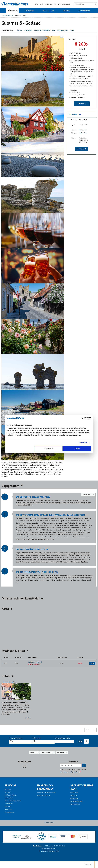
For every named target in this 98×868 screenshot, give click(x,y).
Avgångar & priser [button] (63, 30)
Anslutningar (74, 798)
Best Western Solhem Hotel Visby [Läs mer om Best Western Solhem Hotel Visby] (14, 702)
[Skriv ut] (91, 730)
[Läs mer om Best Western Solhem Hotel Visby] (16, 700)
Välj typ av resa (16, 738)
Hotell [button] (72, 30)
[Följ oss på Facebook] (23, 766)
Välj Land (36, 738)
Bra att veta (74, 793)
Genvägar (10, 785)
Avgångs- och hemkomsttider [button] (42, 30)
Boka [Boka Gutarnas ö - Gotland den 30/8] (92, 663)
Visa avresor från (62, 738)
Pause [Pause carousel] (60, 458)
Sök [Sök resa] (81, 741)
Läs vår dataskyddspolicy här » (70, 772)
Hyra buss (8, 806)
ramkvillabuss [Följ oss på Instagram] (83, 133)
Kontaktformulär (82, 149)
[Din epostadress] (71, 765)
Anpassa (49, 448)
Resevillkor (73, 795)
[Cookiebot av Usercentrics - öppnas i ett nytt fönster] (82, 418)
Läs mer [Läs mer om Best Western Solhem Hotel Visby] (27, 718)
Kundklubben (9, 798)
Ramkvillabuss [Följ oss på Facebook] (83, 130)
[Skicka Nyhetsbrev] (84, 765)
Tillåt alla (77, 448)
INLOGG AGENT (49, 823)
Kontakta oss (38, 4)
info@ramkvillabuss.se (86, 125)
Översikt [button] (20, 30)
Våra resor (8, 789)
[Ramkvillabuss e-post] (48, 851)
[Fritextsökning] (84, 4)
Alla (21, 741)
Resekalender (86, 741)
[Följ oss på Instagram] (26, 766)
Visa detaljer (83, 442)
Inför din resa (50, 4)
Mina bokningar (64, 4)
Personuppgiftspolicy (77, 801)
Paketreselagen (75, 804)
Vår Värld (7, 792)
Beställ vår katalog (43, 795)
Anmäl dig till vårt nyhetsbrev (47, 793)
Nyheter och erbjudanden (45, 787)
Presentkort (8, 809)
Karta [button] (54, 30)
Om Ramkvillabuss (10, 795)
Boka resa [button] (82, 104)
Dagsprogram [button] (28, 30)
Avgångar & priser (13, 651)
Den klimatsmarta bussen (13, 801)
